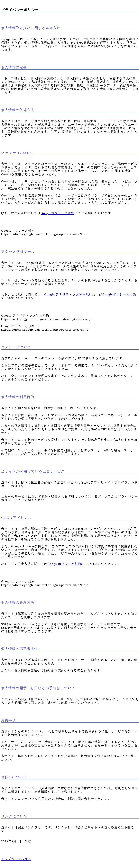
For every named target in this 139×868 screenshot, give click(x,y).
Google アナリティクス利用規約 (68, 294)
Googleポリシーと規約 (58, 213)
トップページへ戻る (16, 859)
